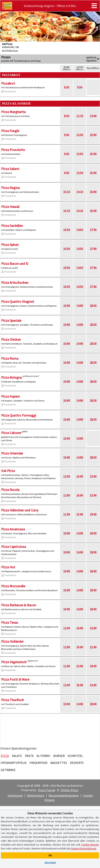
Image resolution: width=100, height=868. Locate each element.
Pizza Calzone (11, 433)
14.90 (80, 306)
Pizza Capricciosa (14, 547)
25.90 (93, 135)
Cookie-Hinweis (90, 845)
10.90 (67, 306)
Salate (17, 756)
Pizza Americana (13, 529)
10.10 (67, 192)
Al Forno (43, 756)
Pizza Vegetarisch (14, 662)
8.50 (67, 116)
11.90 (67, 514)
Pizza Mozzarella (13, 586)
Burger (59, 756)
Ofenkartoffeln (14, 763)
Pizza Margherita (13, 112)
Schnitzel (75, 756)
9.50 (80, 87)
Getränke (8, 770)
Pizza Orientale (12, 453)
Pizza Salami (10, 169)
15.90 (80, 514)
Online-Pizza (69, 790)
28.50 (93, 306)
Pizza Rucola (10, 490)
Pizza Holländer (12, 641)
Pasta (29, 756)
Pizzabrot (8, 83)
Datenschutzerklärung (84, 848)
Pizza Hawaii (10, 207)
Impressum (15, 795)
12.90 (67, 476)
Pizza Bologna (11, 377)
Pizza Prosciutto (13, 150)
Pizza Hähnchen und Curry (20, 510)
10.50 (67, 230)
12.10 (80, 116)
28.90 (93, 533)
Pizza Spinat (10, 245)
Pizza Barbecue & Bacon (19, 605)
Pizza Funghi (10, 131)
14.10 (80, 192)
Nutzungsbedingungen (64, 795)
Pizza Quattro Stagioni (18, 301)
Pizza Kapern (11, 396)
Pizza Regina (10, 188)
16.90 (80, 476)
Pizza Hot (8, 567)
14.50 (80, 230)
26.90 (93, 192)
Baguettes (59, 763)
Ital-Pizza (8, 471)
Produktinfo (8, 92)
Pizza (5, 756)
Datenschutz (36, 795)
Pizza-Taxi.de (47, 790)
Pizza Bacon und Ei (15, 264)
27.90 (93, 230)
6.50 (67, 87)
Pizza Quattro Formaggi (19, 415)
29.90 (93, 514)
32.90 (93, 476)
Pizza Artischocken (15, 283)
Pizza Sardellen (12, 226)
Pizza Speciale (11, 320)
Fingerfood (38, 763)
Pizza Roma (10, 358)
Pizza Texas (10, 622)
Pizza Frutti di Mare (15, 679)
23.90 (93, 116)
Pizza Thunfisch (13, 700)
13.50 (80, 135)
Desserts (77, 763)
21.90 (93, 647)
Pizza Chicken (11, 339)
